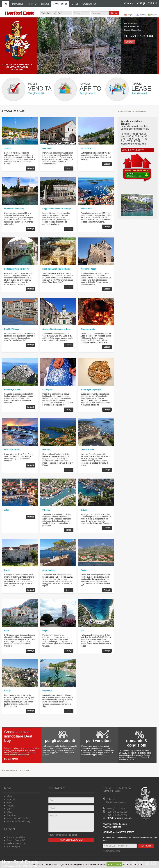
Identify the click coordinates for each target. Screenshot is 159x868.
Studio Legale (13, 847)
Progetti (10, 806)
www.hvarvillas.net (112, 827)
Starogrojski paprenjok (91, 389)
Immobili (11, 799)
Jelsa (7, 510)
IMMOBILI (17, 4)
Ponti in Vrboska (11, 329)
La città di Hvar (87, 450)
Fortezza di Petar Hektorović (17, 269)
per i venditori (98, 741)
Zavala (83, 570)
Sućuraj (84, 510)
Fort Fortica (86, 148)
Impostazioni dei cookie (133, 864)
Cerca (114, 13)
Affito (9, 803)
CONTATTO (89, 4)
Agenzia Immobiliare (16, 837)
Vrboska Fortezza (88, 269)
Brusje (7, 570)
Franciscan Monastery (14, 209)
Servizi (10, 812)
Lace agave (47, 389)
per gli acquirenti (60, 741)
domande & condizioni (137, 743)
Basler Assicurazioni (16, 843)
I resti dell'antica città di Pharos (56, 269)
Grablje (7, 691)
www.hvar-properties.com (115, 824)
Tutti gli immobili (36, 93)
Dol (82, 631)
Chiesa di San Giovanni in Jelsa (56, 329)
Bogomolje (47, 691)
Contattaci (11, 815)
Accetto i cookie (114, 864)
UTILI (75, 4)
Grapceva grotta (88, 329)
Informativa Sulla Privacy (18, 821)
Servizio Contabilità (16, 840)
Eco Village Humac (12, 389)
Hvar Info (46, 450)
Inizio (9, 796)
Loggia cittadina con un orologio (57, 209)
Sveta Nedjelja (49, 570)
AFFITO (32, 4)
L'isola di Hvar (140, 111)
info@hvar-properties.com (119, 818)
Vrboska (46, 510)
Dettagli (129, 42)
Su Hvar (8, 148)
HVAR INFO (60, 4)
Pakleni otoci (86, 209)
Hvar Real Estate (125, 111)
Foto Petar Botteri (12, 450)
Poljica (45, 631)
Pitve (6, 631)
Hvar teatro (47, 148)
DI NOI (45, 4)
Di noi (9, 809)
